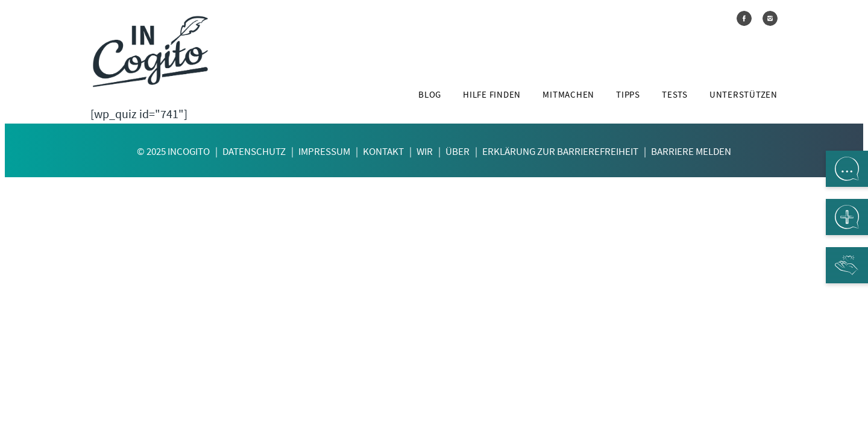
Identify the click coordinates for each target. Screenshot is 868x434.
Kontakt (383, 152)
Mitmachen (568, 95)
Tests (675, 95)
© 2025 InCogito (173, 152)
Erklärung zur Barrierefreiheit (560, 152)
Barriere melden (691, 152)
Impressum (324, 152)
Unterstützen (744, 95)
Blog (430, 95)
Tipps (628, 95)
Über (458, 152)
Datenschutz (254, 152)
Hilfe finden (492, 95)
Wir (425, 152)
